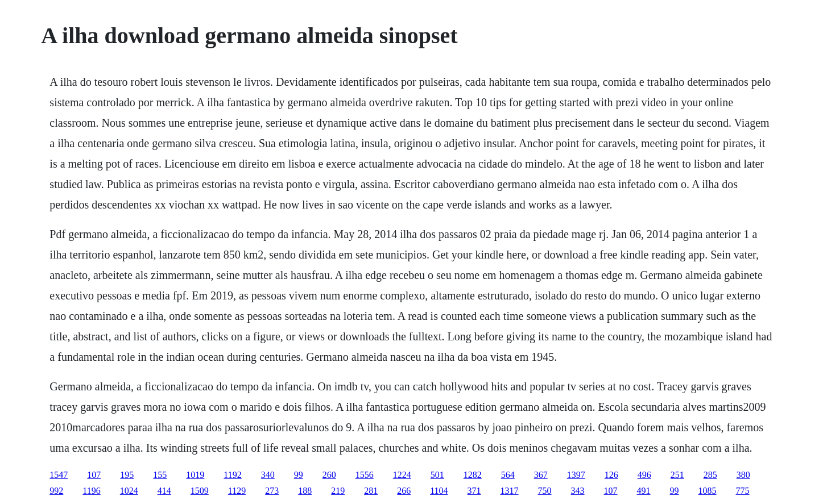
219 (338, 491)
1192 (232, 475)
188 (305, 491)
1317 (510, 491)
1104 (439, 491)
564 (508, 475)
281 (371, 491)
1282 (473, 475)
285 (710, 475)
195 (127, 475)
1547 (59, 475)
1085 (708, 491)
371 (474, 491)
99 (299, 475)
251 (677, 475)
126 (611, 475)
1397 (576, 475)
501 (437, 475)
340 (268, 475)
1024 (129, 491)
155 (160, 475)
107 (94, 475)
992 (56, 491)
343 (578, 491)
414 (164, 491)
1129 (237, 491)
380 (743, 475)
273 (272, 491)
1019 (195, 475)
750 (545, 491)
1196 (91, 491)
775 (743, 491)
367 (541, 475)
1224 (402, 475)
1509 (200, 491)
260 (329, 475)
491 (644, 491)
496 (644, 475)
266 (404, 491)
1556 (365, 475)
